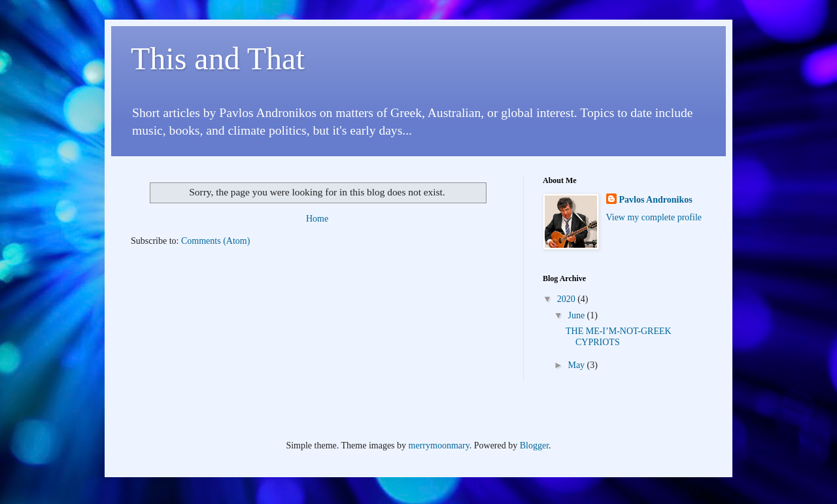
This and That (218, 59)
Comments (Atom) (215, 241)
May (577, 365)
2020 (568, 299)
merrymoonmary (439, 445)
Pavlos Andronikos (656, 200)
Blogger (534, 445)
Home (317, 219)
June (577, 315)
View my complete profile (654, 217)
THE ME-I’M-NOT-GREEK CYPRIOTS (619, 337)
